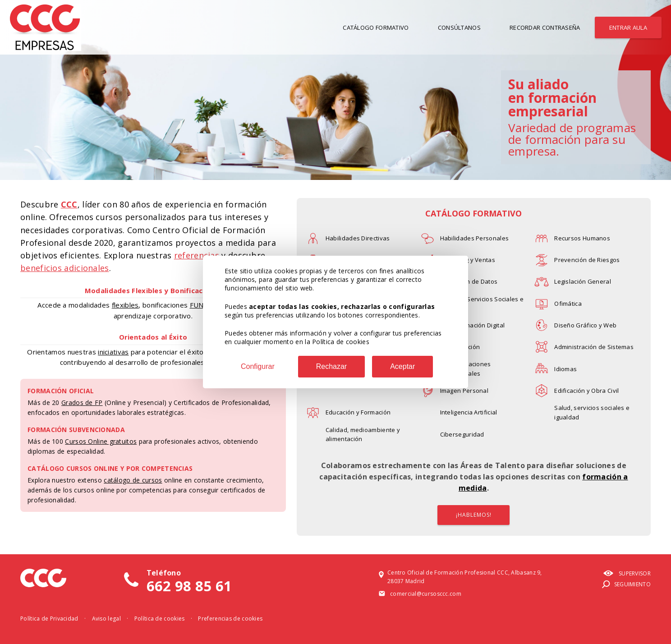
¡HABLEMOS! (474, 515)
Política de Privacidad (49, 619)
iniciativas (113, 352)
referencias (197, 255)
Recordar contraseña (545, 28)
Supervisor (627, 574)
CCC (69, 204)
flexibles (125, 305)
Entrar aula (628, 28)
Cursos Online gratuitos (101, 441)
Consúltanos (459, 28)
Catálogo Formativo (376, 28)
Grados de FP (82, 402)
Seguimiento (626, 584)
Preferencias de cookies (230, 619)
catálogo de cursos (133, 480)
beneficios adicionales (65, 268)
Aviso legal (106, 619)
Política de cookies (160, 619)
